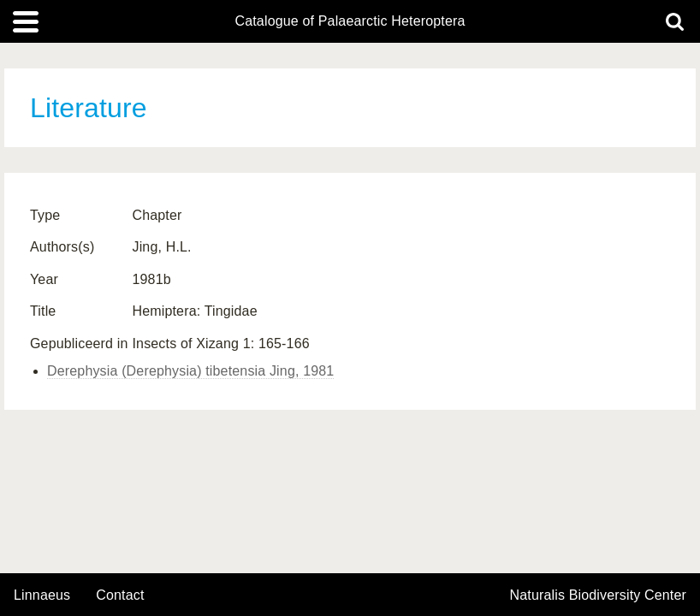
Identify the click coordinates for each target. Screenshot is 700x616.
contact (120, 595)
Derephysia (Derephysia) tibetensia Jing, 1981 (190, 371)
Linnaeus (42, 595)
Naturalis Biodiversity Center (599, 595)
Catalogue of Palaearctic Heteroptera (350, 21)
